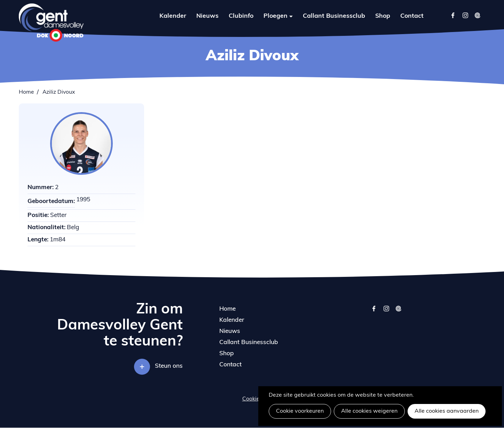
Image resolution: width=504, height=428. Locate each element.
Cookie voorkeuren (300, 411)
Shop (383, 16)
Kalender (173, 16)
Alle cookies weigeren (369, 411)
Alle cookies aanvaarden (447, 411)
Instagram (465, 15)
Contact (412, 16)
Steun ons (169, 366)
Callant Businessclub (334, 16)
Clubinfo (241, 16)
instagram (386, 312)
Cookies (252, 399)
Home (26, 92)
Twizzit (477, 15)
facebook (374, 312)
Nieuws (207, 16)
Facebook (453, 15)
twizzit (398, 312)
